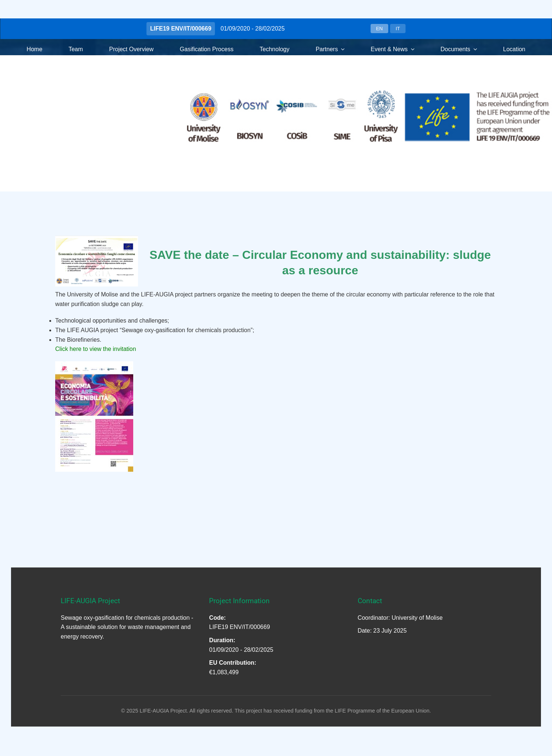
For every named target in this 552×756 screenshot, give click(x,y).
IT (398, 29)
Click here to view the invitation (96, 349)
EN (380, 29)
